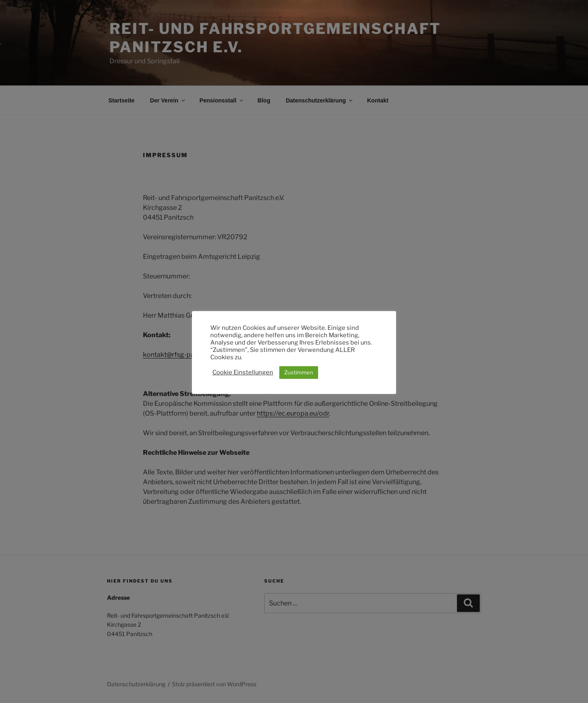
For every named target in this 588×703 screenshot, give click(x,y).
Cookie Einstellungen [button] (243, 372)
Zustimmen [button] (299, 372)
